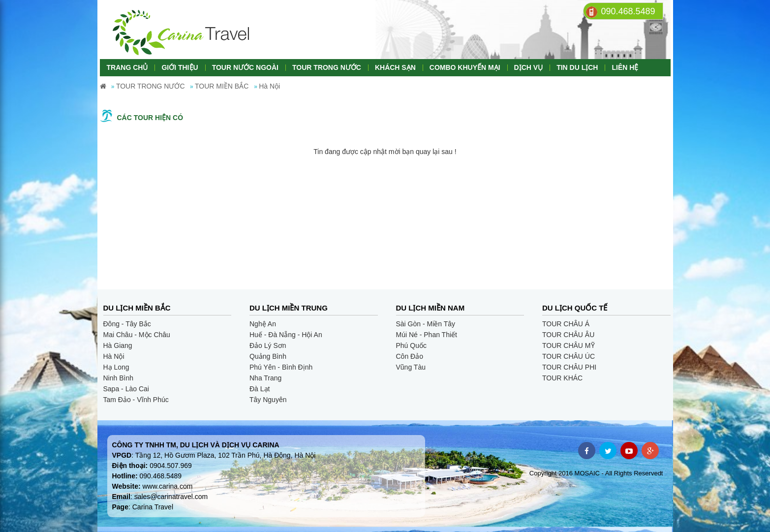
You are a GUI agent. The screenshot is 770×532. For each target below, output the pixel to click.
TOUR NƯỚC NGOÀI (245, 67)
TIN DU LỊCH (577, 67)
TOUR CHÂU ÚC (569, 356)
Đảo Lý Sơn (268, 345)
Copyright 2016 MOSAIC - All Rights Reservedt (596, 473)
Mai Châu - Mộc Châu (137, 335)
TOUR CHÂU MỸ (569, 345)
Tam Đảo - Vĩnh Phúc (136, 400)
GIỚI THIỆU (180, 67)
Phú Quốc (411, 345)
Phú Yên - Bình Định (281, 367)
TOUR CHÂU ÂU (568, 335)
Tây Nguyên (268, 400)
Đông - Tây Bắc (127, 324)
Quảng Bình (268, 356)
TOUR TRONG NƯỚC (327, 67)
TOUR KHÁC (562, 378)
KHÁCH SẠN (395, 67)
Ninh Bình (118, 378)
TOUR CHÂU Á (566, 324)
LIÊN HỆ (625, 67)
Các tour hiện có (150, 118)
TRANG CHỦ (127, 67)
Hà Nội (114, 356)
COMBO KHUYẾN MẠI (465, 67)
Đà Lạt (260, 389)
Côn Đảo (410, 356)
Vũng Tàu (411, 367)
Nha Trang (265, 378)
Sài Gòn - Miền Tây (426, 324)
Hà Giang (118, 345)
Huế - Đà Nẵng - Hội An (286, 335)
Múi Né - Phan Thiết (427, 335)
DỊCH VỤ (529, 67)
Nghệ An (263, 324)
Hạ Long (116, 367)
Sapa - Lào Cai (126, 389)
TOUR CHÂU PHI (569, 367)
